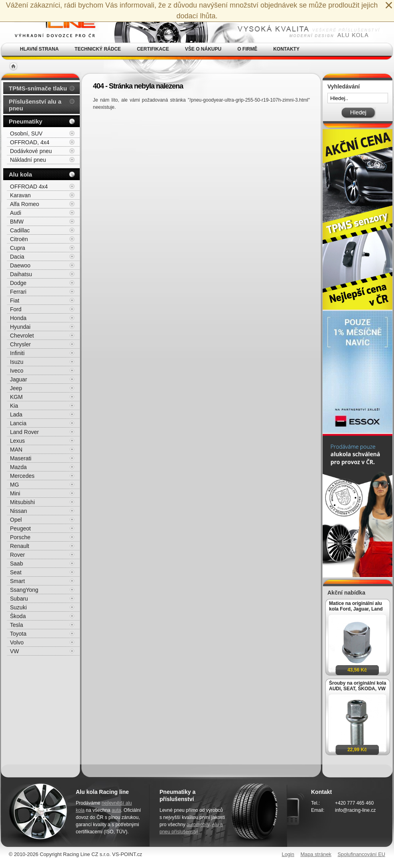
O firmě (247, 49)
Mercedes (22, 476)
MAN (16, 450)
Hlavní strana (39, 49)
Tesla (17, 625)
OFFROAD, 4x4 (30, 142)
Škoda (18, 616)
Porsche (20, 537)
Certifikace (153, 49)
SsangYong (24, 590)
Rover (17, 555)
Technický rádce (98, 49)
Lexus (17, 441)
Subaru (19, 599)
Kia (14, 406)
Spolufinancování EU (361, 854)
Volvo (17, 642)
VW (15, 651)
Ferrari (18, 292)
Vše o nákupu (203, 49)
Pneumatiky (26, 121)
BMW (17, 222)
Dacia (17, 257)
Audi (16, 213)
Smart (17, 581)
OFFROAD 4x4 (29, 187)
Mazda (18, 467)
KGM (16, 397)
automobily (198, 825)
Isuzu (17, 362)
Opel (16, 520)
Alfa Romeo (25, 204)
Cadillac (20, 230)
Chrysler (20, 344)
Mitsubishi (22, 502)
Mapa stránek (316, 854)
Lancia (18, 423)
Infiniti (17, 353)
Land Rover (24, 432)
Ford (16, 309)
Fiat (15, 300)
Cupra (18, 248)
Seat (16, 572)
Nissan (19, 511)
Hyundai (20, 327)
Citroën (19, 239)
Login (288, 854)
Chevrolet (22, 336)
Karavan (20, 195)
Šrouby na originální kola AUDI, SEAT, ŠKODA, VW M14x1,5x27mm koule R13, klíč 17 (358, 686)
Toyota (18, 634)
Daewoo (20, 265)
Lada (16, 414)
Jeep (16, 388)
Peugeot (20, 528)
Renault (20, 546)
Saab (17, 564)
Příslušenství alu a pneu (35, 105)
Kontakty (286, 49)
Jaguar (19, 379)
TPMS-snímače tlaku (38, 88)
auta (116, 810)
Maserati (21, 458)
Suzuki (18, 607)
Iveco (17, 371)
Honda (18, 318)
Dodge (18, 283)
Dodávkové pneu (31, 151)
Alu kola (20, 174)
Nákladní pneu (28, 160)
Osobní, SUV (26, 134)
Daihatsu (21, 274)
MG (15, 485)
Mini (15, 493)
